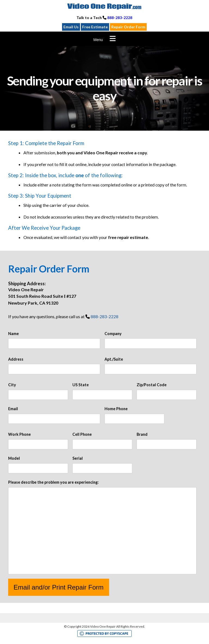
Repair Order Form (128, 27)
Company (113, 334)
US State (81, 385)
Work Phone (19, 434)
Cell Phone (82, 434)
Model (14, 458)
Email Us (71, 27)
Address (16, 359)
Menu (98, 40)
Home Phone (116, 409)
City (12, 385)
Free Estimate (95, 27)
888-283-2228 (120, 18)
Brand (142, 434)
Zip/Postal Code (152, 385)
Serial (78, 458)
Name (13, 334)
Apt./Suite (114, 359)
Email (13, 409)
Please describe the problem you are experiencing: (53, 482)
